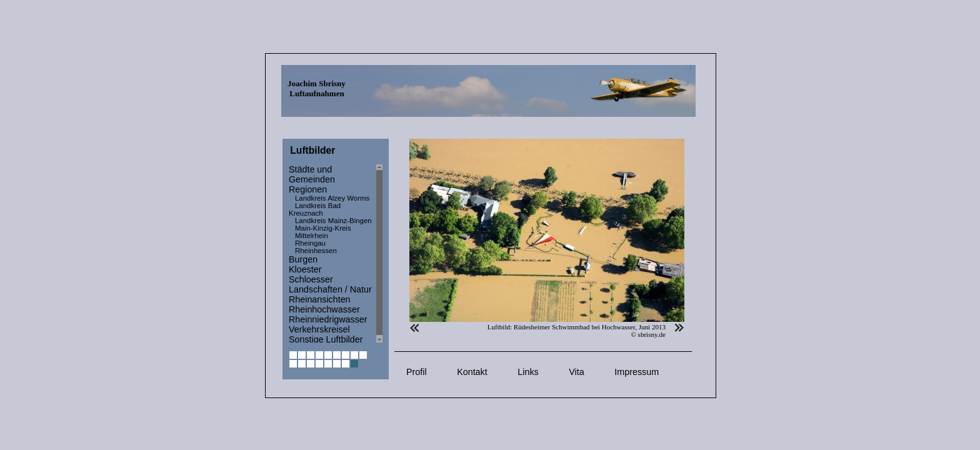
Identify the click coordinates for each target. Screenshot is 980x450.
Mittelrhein (312, 236)
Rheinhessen (316, 251)
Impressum (637, 372)
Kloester (305, 269)
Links (528, 372)
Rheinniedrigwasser (328, 319)
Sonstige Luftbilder (326, 339)
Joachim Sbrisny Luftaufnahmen (317, 88)
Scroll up (379, 167)
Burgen (303, 259)
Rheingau (310, 243)
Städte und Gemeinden (312, 174)
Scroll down (379, 340)
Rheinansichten (320, 299)
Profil (417, 372)
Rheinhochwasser (324, 309)
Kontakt (472, 372)
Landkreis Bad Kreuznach (315, 209)
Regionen (308, 189)
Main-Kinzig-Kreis (323, 228)
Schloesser (311, 279)
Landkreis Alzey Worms (332, 198)
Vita (576, 372)
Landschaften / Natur (330, 289)
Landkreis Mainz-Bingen (333, 221)
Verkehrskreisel (319, 329)
